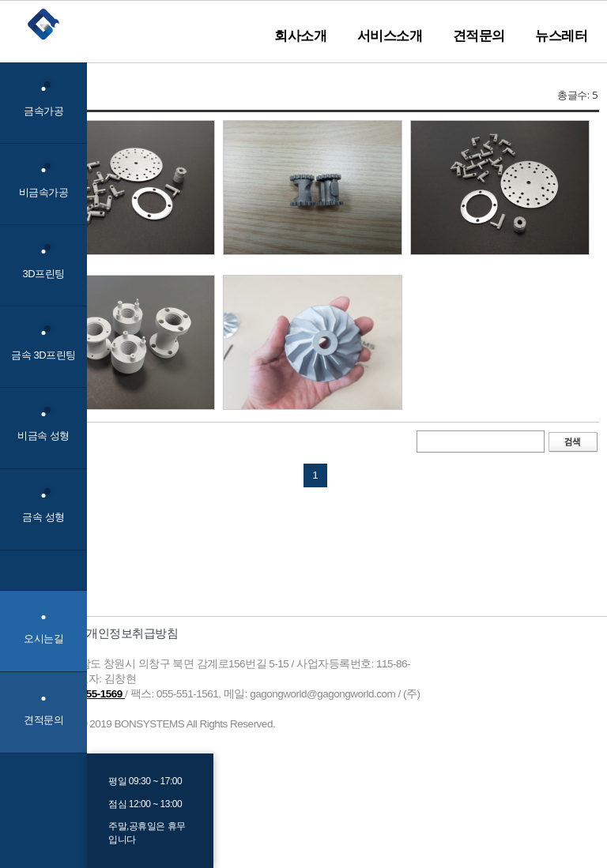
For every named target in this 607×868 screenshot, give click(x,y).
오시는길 (43, 639)
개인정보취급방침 (132, 633)
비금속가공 (44, 180)
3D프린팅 (43, 262)
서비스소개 (390, 36)
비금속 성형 (43, 425)
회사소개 (300, 36)
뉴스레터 (561, 36)
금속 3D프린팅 (43, 343)
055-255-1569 (93, 694)
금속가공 (43, 99)
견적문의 (479, 36)
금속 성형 (43, 506)
